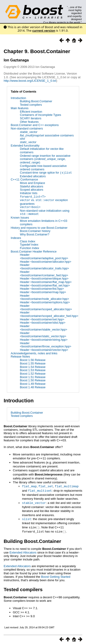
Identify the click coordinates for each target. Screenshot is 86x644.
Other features (29, 122)
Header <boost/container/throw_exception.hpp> (46, 344)
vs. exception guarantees (44, 202)
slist (27, 518)
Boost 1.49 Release (33, 383)
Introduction (18, 98)
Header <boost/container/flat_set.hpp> (45, 284)
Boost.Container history (35, 230)
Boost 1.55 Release (33, 363)
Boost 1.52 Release (33, 373)
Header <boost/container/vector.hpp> (44, 349)
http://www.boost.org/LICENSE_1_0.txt (30, 81)
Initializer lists (29, 193)
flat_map (29, 485)
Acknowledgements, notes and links (34, 353)
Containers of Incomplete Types (41, 115)
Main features (20, 108)
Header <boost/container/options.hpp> (45, 302)
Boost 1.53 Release (33, 369)
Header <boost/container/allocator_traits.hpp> (44, 266)
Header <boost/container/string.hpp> (44, 339)
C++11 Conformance (24, 179)
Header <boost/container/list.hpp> (42, 288)
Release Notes (20, 356)
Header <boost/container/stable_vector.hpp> (44, 327)
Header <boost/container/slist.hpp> (43, 322)
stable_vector (34, 502)
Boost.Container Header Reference (34, 251)
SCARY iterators (31, 118)
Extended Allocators (23, 550)
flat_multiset (40, 490)
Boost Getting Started (56, 575)
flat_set (46, 485)
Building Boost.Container (36, 101)
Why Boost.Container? (35, 234)
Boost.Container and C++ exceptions (35, 125)
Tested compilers (31, 105)
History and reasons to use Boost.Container (39, 227)
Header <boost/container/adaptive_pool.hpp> (44, 256)
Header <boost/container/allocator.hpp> (46, 261)
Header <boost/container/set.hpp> (42, 318)
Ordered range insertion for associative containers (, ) (45, 159)
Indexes (16, 237)
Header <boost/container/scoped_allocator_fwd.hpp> (49, 313)
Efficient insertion (31, 112)
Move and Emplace (33, 183)
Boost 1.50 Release (33, 380)
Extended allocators (33, 176)
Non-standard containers (27, 128)
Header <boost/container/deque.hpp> (44, 278)
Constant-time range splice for (46, 173)
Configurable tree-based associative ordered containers (43, 168)
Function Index (30, 247)
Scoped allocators (32, 190)
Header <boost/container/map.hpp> (43, 291)
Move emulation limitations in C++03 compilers (44, 222)
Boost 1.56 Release (33, 359)
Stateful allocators (32, 186)
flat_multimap (67, 485)
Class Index (28, 240)
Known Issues (20, 217)
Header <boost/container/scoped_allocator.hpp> (46, 307)
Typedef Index (29, 244)
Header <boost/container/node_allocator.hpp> (44, 297)
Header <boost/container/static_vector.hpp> (43, 334)
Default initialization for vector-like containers (42, 150)
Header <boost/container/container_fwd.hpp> (44, 273)
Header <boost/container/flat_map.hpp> (46, 281)
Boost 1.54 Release (33, 366)
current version (44, 30)
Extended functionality (25, 146)
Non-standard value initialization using (45, 212)
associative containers (47, 135)
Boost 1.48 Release (33, 387)
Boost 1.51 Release (33, 376)
